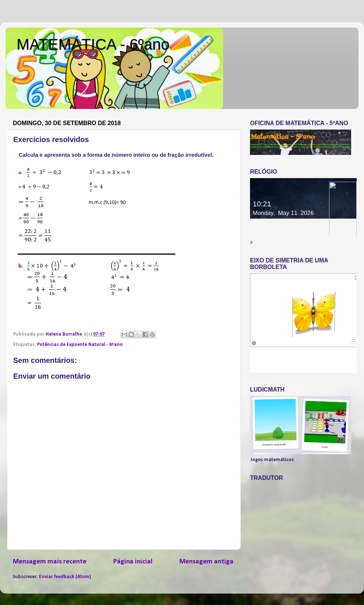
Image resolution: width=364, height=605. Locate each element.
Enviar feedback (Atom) (65, 577)
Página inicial (133, 562)
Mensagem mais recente (50, 562)
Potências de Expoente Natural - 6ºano (80, 345)
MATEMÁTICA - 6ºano (93, 44)
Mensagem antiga (206, 562)
